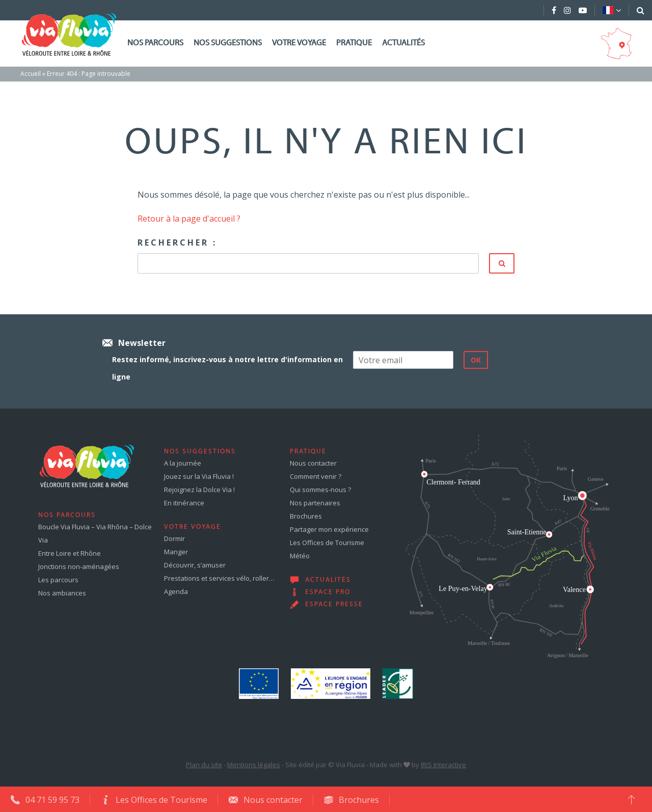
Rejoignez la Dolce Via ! (199, 490)
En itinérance (184, 503)
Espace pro (328, 592)
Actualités (403, 43)
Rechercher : (177, 242)
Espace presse (334, 605)
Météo (300, 556)
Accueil (31, 74)
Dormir (174, 538)
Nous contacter (313, 463)
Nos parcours (155, 43)
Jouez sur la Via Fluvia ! (199, 476)
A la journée (183, 463)
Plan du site (204, 765)
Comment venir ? (316, 476)
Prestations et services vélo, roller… (219, 578)
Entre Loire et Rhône (70, 553)
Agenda (176, 591)
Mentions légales (254, 765)
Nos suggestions (228, 43)
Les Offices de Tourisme (327, 543)
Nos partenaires (315, 503)
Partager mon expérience (329, 529)
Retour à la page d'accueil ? (189, 219)
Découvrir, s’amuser (195, 565)
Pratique (354, 43)
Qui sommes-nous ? (320, 490)
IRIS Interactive (443, 765)
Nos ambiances (62, 593)
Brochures (306, 516)
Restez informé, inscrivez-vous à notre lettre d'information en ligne (227, 368)
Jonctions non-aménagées (79, 566)
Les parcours (58, 580)
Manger (176, 552)
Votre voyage (299, 43)
